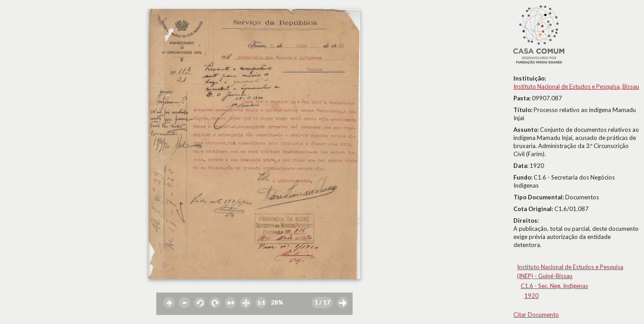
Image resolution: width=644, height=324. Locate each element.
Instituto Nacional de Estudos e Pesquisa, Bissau (576, 86)
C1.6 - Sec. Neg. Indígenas (554, 286)
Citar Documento (536, 315)
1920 (531, 296)
